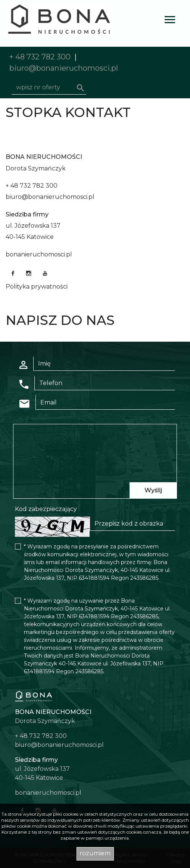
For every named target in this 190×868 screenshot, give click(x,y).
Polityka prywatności (37, 287)
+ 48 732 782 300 (40, 57)
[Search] (49, 87)
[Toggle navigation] (170, 21)
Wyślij (153, 490)
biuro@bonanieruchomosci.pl (64, 68)
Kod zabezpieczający (46, 509)
